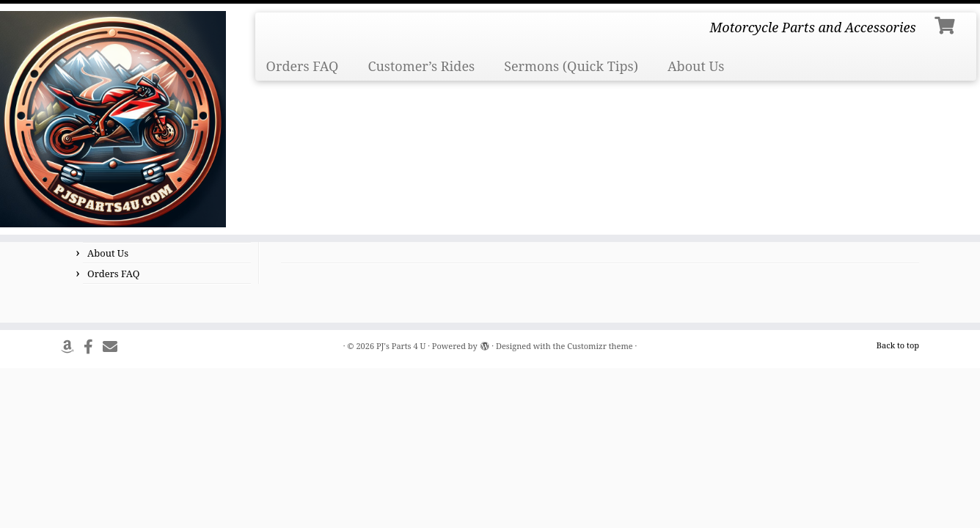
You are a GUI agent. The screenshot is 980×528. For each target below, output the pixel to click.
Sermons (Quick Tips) (571, 66)
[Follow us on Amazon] (72, 346)
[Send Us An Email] (115, 346)
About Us (696, 66)
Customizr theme (600, 346)
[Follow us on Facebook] (93, 346)
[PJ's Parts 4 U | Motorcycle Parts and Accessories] (113, 119)
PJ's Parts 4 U (401, 346)
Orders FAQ (303, 66)
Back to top (898, 345)
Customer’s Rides (421, 66)
